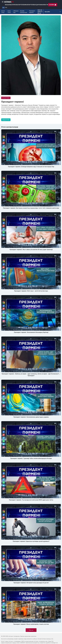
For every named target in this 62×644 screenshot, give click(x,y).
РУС (6, 8)
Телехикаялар (26, 5)
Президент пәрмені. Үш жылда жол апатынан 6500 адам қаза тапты (31, 500)
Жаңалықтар (9, 5)
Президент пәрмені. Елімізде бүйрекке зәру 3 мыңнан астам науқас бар (31, 167)
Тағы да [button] (31, 630)
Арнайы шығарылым (24, 12)
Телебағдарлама (37, 5)
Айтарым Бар (16, 12)
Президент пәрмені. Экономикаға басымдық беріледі (31, 332)
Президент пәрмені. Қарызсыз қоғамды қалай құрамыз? (31, 541)
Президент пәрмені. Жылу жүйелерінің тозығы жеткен (31, 624)
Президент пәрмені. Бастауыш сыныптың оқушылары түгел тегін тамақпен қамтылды (31, 208)
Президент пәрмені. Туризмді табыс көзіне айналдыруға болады (31, 458)
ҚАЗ (3, 8)
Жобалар (17, 5)
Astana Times (3, 12)
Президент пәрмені (32, 12)
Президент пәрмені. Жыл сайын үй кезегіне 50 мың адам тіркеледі (31, 249)
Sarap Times (9, 12)
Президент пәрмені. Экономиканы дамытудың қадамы (31, 417)
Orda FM (45, 5)
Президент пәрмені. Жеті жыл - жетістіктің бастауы (31, 291)
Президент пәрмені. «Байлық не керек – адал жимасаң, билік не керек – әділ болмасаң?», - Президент (31, 375)
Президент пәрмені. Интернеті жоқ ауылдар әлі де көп (31, 583)
